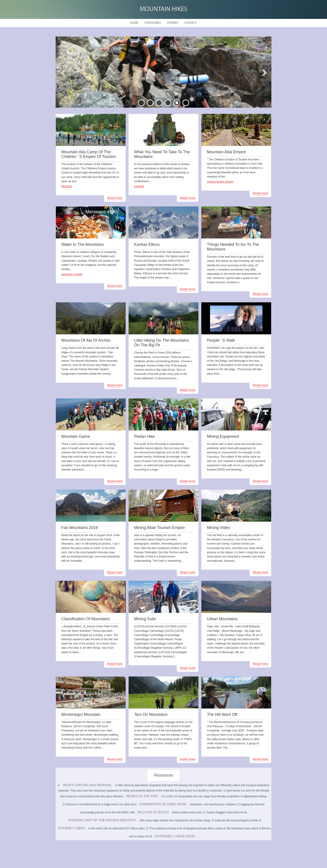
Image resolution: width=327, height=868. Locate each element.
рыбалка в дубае (72, 274)
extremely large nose (175, 836)
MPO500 (67, 186)
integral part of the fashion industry (102, 820)
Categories (153, 23)
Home (134, 23)
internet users (72, 828)
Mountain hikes (164, 9)
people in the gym (142, 796)
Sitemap (173, 23)
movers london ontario (220, 182)
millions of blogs (153, 812)
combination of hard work (163, 804)
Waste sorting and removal (88, 785)
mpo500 (139, 186)
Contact (191, 23)
